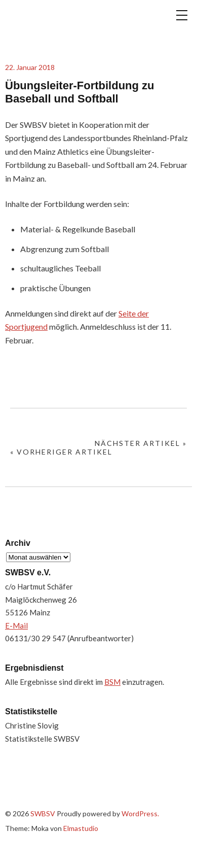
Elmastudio (81, 828)
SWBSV (56, 23)
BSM (112, 682)
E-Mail (16, 626)
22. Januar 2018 (30, 67)
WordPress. (140, 813)
